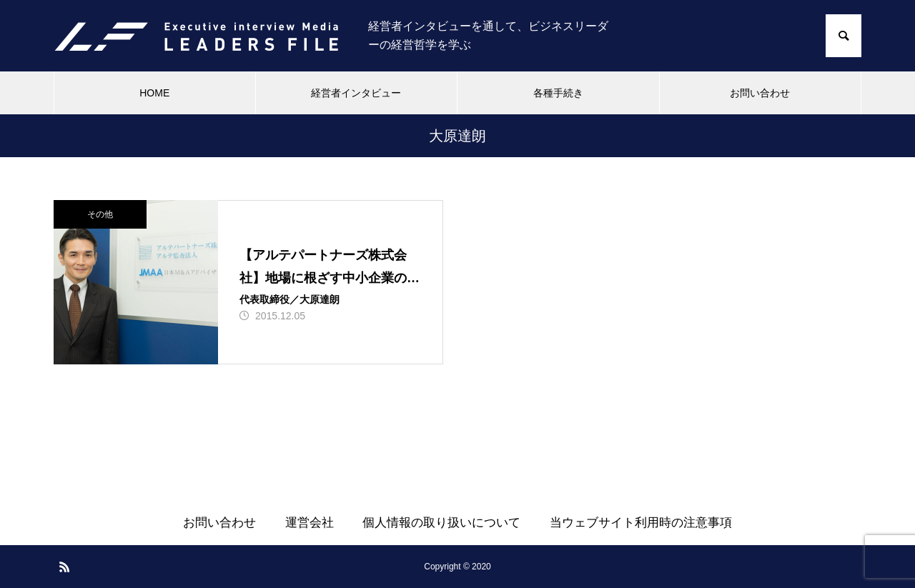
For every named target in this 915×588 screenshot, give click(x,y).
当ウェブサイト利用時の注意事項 (641, 523)
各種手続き (558, 93)
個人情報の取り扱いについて (441, 523)
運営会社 (310, 523)
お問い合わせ (760, 93)
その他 (100, 214)
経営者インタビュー (356, 93)
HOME (154, 93)
